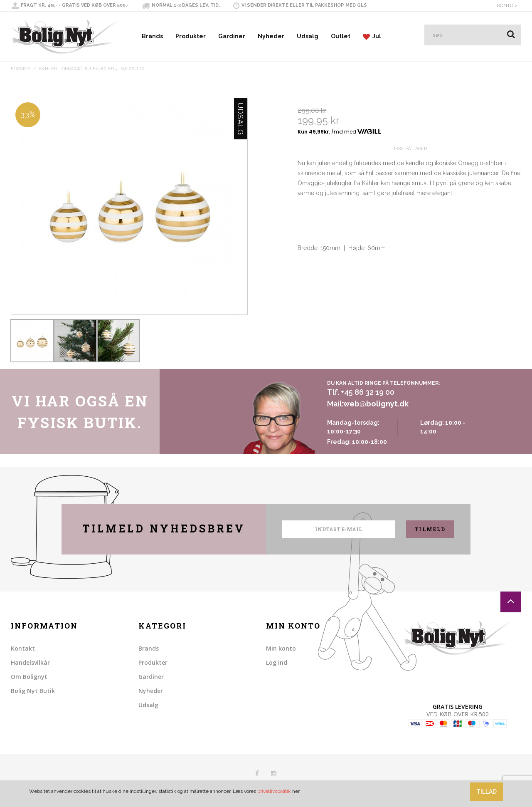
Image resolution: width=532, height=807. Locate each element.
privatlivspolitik (274, 791)
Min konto (281, 648)
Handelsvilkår (30, 662)
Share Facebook (306, 301)
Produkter (191, 36)
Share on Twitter (323, 301)
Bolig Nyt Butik (33, 691)
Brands (152, 36)
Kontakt (23, 648)
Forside (21, 69)
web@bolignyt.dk (376, 404)
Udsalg (308, 36)
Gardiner (232, 36)
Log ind (277, 662)
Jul (372, 36)
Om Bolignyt (29, 677)
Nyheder (271, 36)
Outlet (341, 36)
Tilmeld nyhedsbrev (164, 529)
